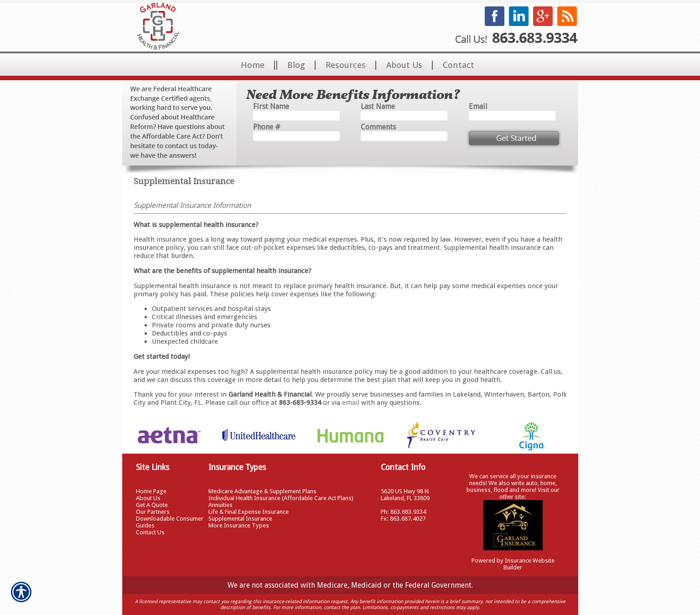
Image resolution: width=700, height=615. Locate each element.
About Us (148, 498)
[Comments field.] (404, 136)
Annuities (220, 505)
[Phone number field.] (296, 136)
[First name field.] (296, 116)
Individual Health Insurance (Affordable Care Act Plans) (281, 498)
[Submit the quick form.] (514, 138)
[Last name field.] (404, 116)
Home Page (151, 491)
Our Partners (153, 512)
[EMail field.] (512, 116)
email (351, 403)
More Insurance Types (239, 525)
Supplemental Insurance (240, 519)
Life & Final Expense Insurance (249, 512)
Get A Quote (152, 505)
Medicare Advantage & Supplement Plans (262, 491)
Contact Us (150, 532)
